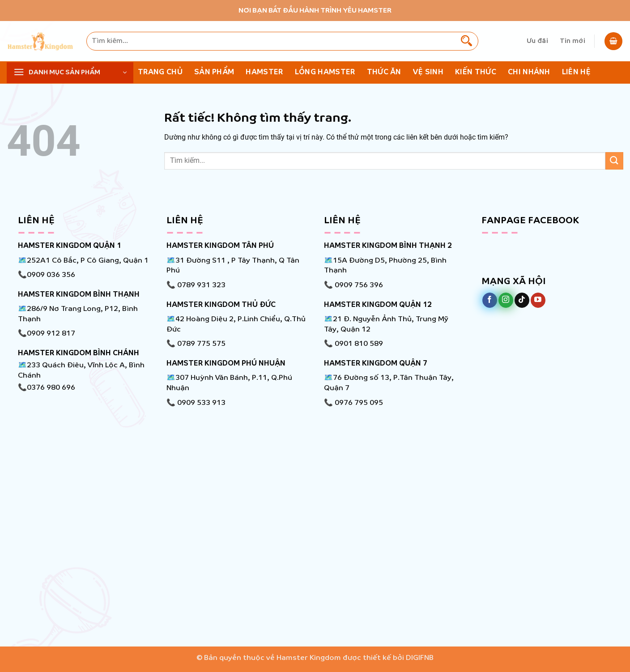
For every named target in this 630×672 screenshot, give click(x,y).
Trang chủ (160, 72)
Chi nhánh (529, 72)
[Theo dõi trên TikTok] (522, 300)
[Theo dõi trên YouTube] (538, 300)
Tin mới (573, 41)
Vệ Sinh (428, 72)
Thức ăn (384, 72)
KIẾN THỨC (476, 72)
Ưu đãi (537, 41)
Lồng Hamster (325, 72)
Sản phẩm (214, 72)
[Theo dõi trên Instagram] (506, 300)
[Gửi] (467, 41)
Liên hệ (576, 72)
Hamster (264, 72)
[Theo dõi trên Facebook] (490, 300)
